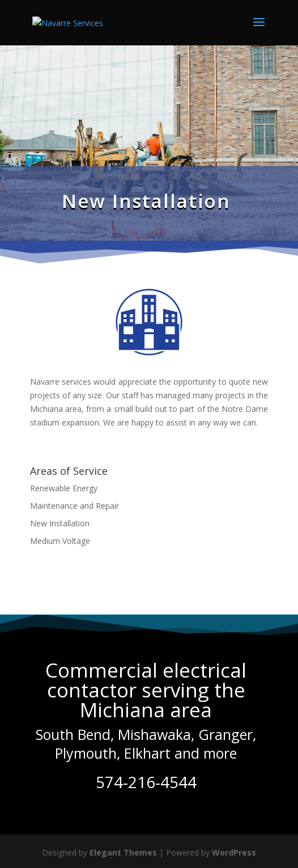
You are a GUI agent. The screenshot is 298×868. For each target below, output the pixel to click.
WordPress (234, 852)
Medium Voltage (60, 541)
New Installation (60, 523)
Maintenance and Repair (74, 506)
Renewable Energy (64, 488)
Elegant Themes (123, 852)
